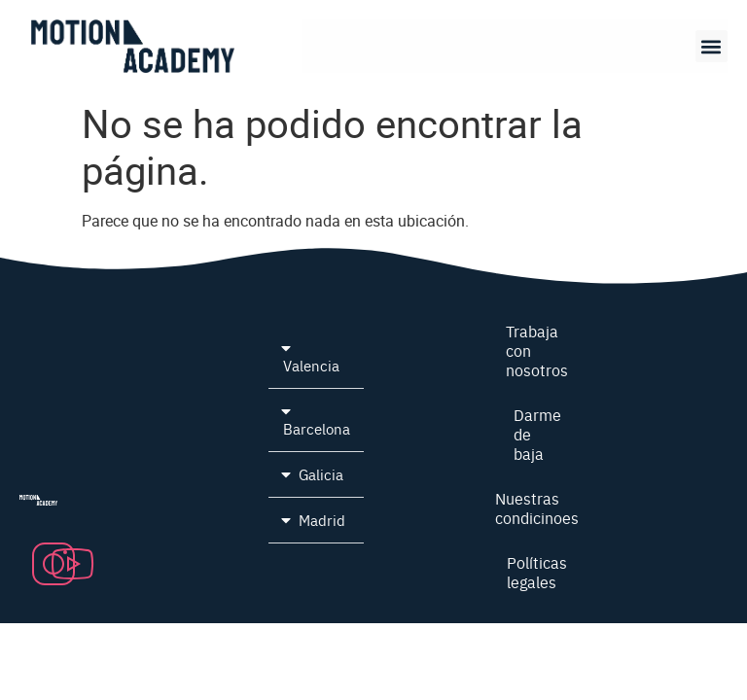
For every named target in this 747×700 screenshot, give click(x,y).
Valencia (311, 365)
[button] (711, 46)
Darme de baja (537, 434)
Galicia (321, 474)
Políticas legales (537, 572)
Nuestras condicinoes (537, 507)
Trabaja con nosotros (537, 350)
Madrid (322, 520)
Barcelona (317, 428)
